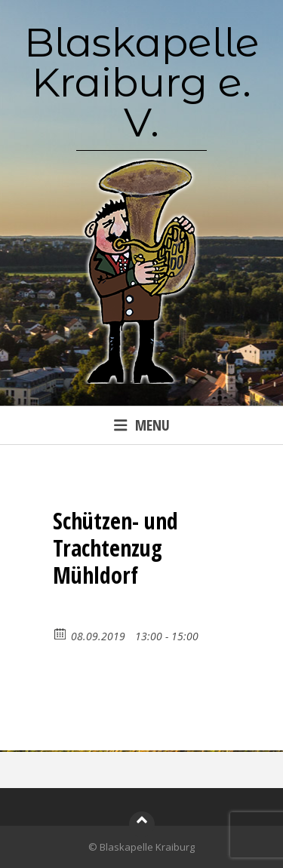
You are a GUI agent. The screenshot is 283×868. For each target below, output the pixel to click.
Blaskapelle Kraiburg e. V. (142, 82)
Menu (142, 425)
